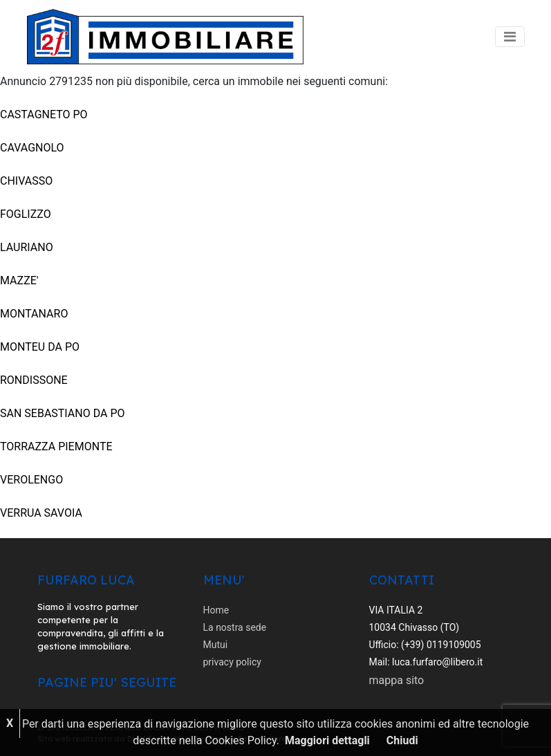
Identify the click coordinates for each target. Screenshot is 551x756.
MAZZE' (19, 280)
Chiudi (402, 740)
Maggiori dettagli (327, 740)
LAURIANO (27, 247)
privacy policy (232, 662)
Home (216, 610)
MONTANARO (34, 314)
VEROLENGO (31, 480)
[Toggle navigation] (510, 37)
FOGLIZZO (26, 214)
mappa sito (397, 680)
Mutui (216, 645)
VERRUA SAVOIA (41, 513)
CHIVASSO (26, 181)
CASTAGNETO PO (44, 114)
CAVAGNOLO (32, 148)
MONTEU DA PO (40, 347)
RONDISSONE (34, 380)
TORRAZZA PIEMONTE (56, 446)
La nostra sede (235, 627)
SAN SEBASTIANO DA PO (63, 413)
